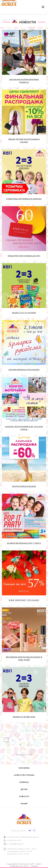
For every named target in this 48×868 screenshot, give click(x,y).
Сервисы (24, 782)
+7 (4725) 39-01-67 (14, 840)
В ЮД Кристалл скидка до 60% (24, 256)
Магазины (24, 768)
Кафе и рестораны (24, 775)
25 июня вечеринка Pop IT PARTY (24, 543)
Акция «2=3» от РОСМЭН (24, 313)
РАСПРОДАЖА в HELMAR (24, 486)
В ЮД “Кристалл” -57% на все (24, 600)
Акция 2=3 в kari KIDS (24, 717)
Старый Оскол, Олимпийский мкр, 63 (23, 837)
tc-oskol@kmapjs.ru (15, 844)
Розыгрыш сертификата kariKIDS (24, 199)
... (35, 745)
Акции (24, 804)
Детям (24, 789)
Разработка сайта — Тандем (24, 866)
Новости (24, 796)
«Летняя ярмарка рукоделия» (24, 370)
